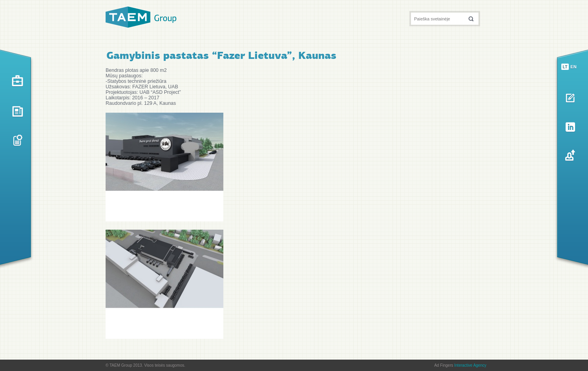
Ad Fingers (460, 365)
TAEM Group (141, 17)
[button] (471, 19)
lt (565, 67)
